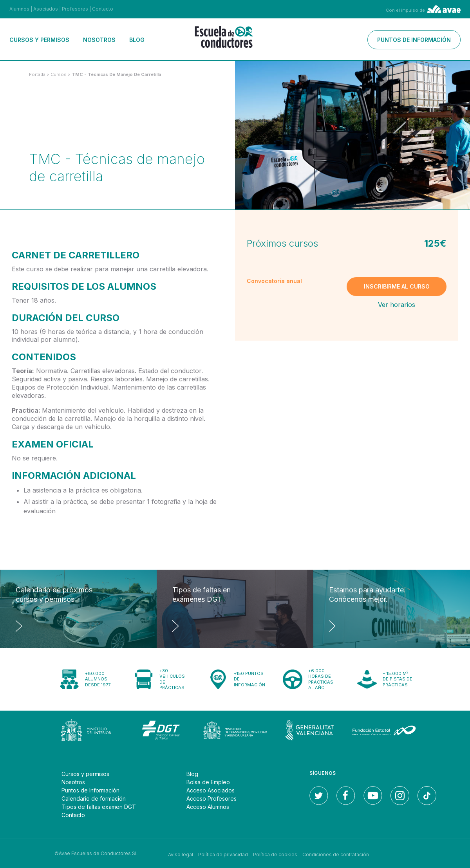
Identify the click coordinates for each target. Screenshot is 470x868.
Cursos (59, 74)
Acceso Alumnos (208, 807)
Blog (137, 40)
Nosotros (99, 40)
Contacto (103, 9)
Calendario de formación (94, 799)
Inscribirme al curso (397, 286)
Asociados (46, 9)
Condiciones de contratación (336, 853)
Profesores (75, 9)
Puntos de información (414, 40)
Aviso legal (181, 853)
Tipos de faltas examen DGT (99, 807)
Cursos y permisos (39, 40)
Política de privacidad (223, 853)
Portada (37, 74)
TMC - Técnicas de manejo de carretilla (116, 74)
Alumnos (19, 9)
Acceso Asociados (211, 790)
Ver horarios (397, 305)
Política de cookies (275, 853)
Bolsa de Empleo (208, 782)
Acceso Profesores (211, 799)
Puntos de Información (90, 790)
